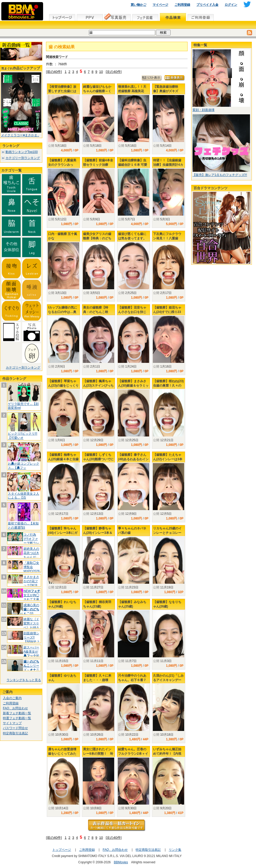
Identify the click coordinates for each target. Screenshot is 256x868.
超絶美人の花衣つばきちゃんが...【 (31, 555)
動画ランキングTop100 (22, 152)
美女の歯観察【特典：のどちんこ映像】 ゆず (96, 312)
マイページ (160, 5)
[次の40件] (114, 72)
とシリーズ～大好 (31, 668)
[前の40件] (54, 72)
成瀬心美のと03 (31, 609)
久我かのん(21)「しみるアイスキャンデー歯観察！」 (168, 680)
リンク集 (175, 850)
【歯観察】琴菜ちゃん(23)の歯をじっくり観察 (63, 386)
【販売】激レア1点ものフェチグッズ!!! (220, 175)
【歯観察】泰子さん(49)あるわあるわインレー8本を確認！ (133, 459)
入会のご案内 (12, 698)
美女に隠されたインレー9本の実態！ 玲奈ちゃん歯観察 (98, 754)
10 (101, 72)
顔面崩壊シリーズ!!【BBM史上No (32, 639)
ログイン (231, 5)
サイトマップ (12, 723)
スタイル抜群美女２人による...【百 (24, 496)
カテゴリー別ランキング (23, 158)
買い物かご (138, 5)
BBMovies (121, 862)
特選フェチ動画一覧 (17, 718)
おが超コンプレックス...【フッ (24, 466)
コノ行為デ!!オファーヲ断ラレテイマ (31, 541)
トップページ (62, 850)
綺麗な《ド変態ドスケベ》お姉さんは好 (31, 625)
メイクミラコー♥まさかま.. (20, 135)
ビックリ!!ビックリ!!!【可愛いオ (23, 436)
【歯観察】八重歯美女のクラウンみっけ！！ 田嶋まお (62, 165)
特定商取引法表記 (15, 733)
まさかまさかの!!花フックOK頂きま (31, 583)
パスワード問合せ (15, 728)
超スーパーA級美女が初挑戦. (31, 654)
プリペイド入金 (207, 5)
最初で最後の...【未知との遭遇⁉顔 (23, 525)
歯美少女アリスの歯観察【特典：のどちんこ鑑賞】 (97, 238)
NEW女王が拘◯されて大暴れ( (32, 597)
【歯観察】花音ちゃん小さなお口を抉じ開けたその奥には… (132, 312)
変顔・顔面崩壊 (203, 110)
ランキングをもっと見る (24, 680)
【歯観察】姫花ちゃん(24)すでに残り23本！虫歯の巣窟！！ (167, 312)
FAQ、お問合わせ (15, 708)
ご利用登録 (182, 5)
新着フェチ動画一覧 (17, 713)
